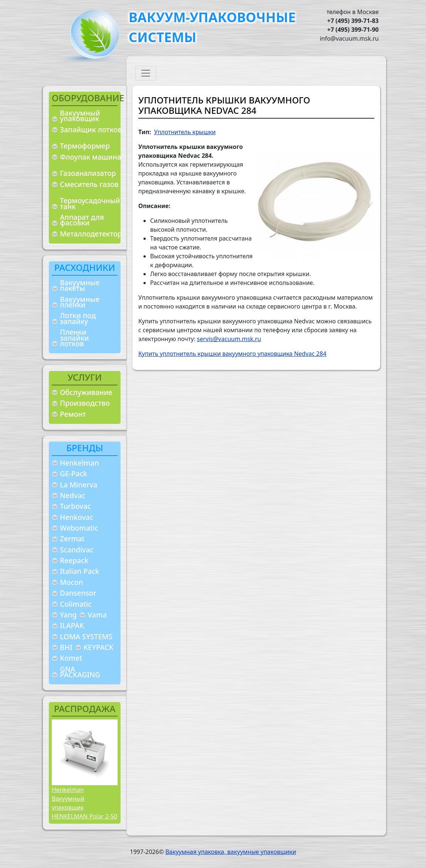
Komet (71, 658)
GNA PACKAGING (80, 672)
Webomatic (79, 528)
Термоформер (85, 146)
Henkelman (80, 463)
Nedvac (72, 495)
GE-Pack (74, 474)
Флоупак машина (91, 157)
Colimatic (76, 604)
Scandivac (77, 550)
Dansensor (78, 593)
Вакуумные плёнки (80, 302)
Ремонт (73, 414)
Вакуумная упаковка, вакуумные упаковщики (231, 852)
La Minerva (79, 485)
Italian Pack (80, 571)
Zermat (72, 539)
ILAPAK (72, 625)
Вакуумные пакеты (80, 285)
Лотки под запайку (78, 318)
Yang (68, 615)
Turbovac (75, 506)
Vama (97, 615)
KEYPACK (99, 647)
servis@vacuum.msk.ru (229, 339)
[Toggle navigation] (146, 73)
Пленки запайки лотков (74, 338)
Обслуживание (86, 392)
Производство (85, 403)
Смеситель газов (89, 184)
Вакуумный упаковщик (80, 116)
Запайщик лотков (91, 130)
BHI (66, 647)
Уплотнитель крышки (185, 132)
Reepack (74, 560)
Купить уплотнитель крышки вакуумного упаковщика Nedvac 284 (232, 354)
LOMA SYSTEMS (86, 636)
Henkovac (77, 517)
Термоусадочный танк (90, 203)
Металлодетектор (91, 234)
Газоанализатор (88, 173)
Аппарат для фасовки (82, 220)
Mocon (72, 582)
